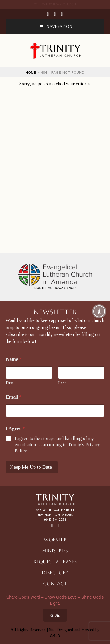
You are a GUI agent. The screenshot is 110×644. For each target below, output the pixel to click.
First (10, 383)
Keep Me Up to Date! (32, 467)
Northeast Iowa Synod (55, 288)
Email (14, 397)
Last (62, 383)
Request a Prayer (55, 562)
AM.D (55, 636)
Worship (55, 540)
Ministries (55, 551)
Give (55, 615)
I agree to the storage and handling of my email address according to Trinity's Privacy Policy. (57, 445)
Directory (55, 573)
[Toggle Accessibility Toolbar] (99, 311)
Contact (55, 584)
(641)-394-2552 (55, 520)
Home (31, 72)
